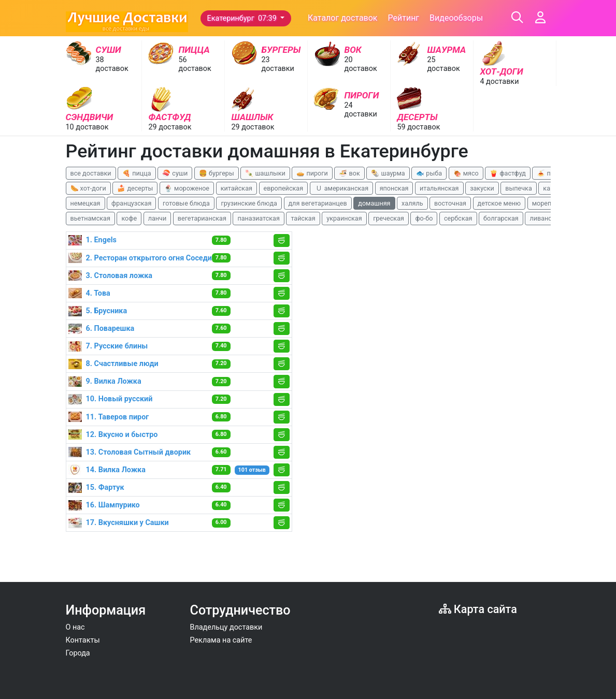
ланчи (157, 218)
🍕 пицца (137, 173)
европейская (284, 188)
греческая (389, 218)
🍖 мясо (466, 173)
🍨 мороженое (187, 188)
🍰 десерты (135, 188)
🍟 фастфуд (508, 173)
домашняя (374, 203)
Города (78, 653)
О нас (75, 627)
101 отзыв (252, 470)
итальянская (439, 188)
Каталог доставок (343, 18)
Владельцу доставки (226, 627)
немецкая (85, 203)
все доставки (91, 173)
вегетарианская (202, 218)
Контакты (83, 640)
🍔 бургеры (217, 173)
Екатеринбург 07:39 (243, 18)
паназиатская (258, 218)
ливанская (546, 218)
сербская (458, 218)
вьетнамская (90, 218)
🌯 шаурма (388, 173)
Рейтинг (403, 18)
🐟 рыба (429, 173)
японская (394, 188)
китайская (237, 188)
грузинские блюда (249, 203)
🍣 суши (175, 173)
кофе (129, 218)
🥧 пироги (312, 173)
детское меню (499, 203)
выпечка (518, 188)
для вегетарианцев (318, 203)
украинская (344, 218)
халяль (412, 203)
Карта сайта (478, 609)
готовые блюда (186, 203)
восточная (450, 203)
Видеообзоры (456, 18)
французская (131, 203)
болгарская (501, 218)
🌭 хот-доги (88, 188)
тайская (303, 218)
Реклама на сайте (221, 640)
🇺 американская (341, 188)
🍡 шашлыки (265, 173)
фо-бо (424, 218)
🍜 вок (349, 173)
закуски (482, 188)
